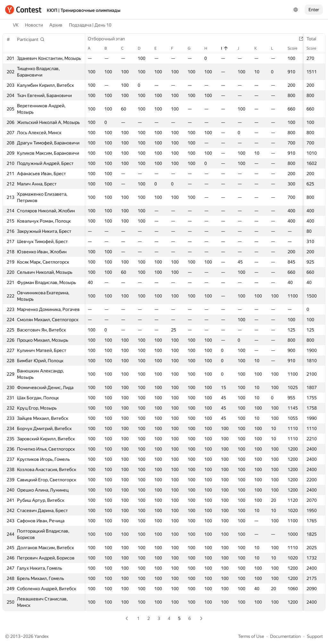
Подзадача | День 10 (90, 25)
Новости (34, 25)
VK (16, 25)
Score (315, 48)
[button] (31, 39)
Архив (56, 25)
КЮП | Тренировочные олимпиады (84, 10)
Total (315, 39)
